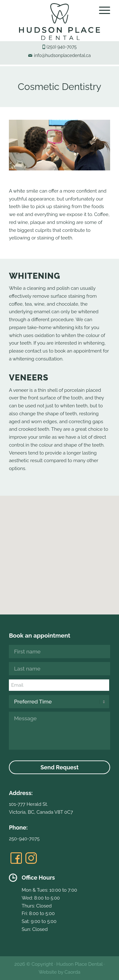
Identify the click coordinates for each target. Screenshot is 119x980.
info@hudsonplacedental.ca (62, 56)
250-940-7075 (24, 839)
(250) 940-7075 (62, 47)
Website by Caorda (60, 972)
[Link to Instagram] (31, 858)
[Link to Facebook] (16, 858)
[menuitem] (101, 10)
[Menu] (101, 10)
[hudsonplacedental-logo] (60, 22)
